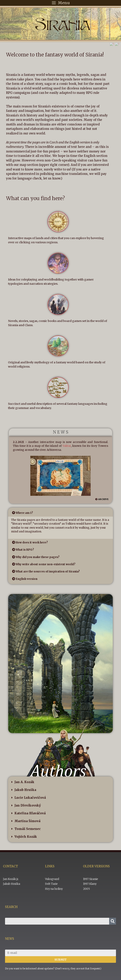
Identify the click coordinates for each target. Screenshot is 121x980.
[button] (61, 513)
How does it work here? (32, 543)
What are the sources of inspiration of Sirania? (48, 572)
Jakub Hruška (25, 790)
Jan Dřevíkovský (28, 805)
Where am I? (24, 513)
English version (27, 579)
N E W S (61, 432)
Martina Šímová (27, 821)
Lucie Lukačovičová (30, 798)
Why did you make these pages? (38, 557)
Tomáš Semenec (28, 829)
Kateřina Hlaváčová (30, 813)
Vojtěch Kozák (26, 837)
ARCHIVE (103, 499)
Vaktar (67, 446)
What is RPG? (25, 550)
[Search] (113, 921)
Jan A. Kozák (24, 782)
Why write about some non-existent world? (46, 564)
